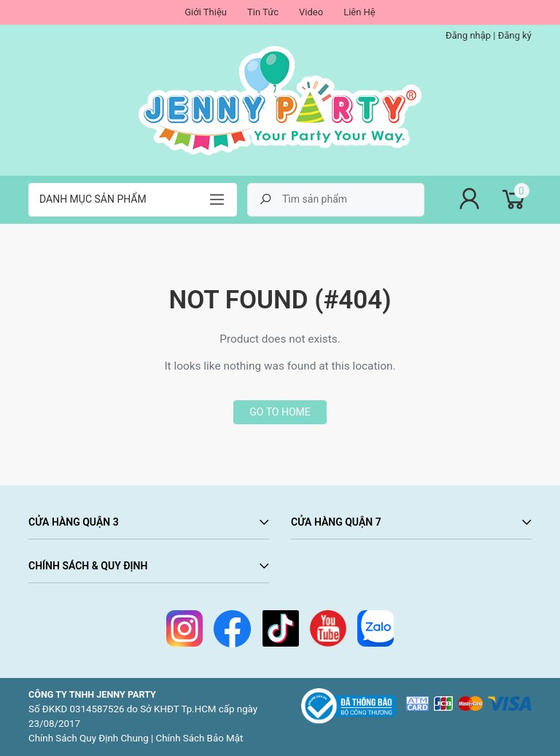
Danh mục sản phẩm (93, 199)
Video (311, 12)
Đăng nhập (468, 35)
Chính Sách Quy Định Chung (89, 738)
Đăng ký (515, 35)
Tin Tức (263, 12)
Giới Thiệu (206, 12)
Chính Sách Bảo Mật (200, 738)
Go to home (280, 412)
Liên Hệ (359, 12)
